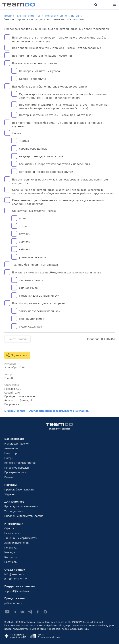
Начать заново (17, 339)
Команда (10, 552)
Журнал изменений (17, 543)
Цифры (9, 458)
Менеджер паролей (17, 444)
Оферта (9, 528)
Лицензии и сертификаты (21, 538)
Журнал (9, 494)
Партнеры (11, 562)
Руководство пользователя (21, 506)
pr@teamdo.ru (13, 603)
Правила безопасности (19, 489)
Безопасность (13, 533)
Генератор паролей (17, 468)
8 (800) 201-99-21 (16, 579)
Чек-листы (11, 448)
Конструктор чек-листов (20, 463)
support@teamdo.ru (17, 591)
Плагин (9, 477)
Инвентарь (11, 453)
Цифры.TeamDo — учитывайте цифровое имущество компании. (47, 411)
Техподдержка (14, 511)
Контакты (11, 557)
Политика (10, 548)
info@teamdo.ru (14, 574)
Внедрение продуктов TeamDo (24, 516)
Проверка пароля (15, 472)
